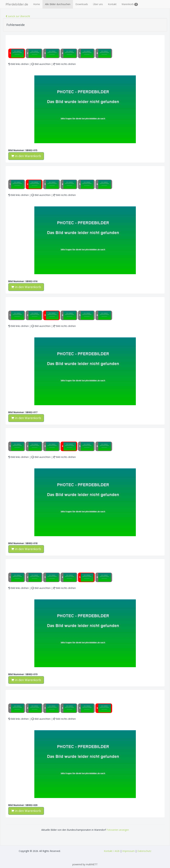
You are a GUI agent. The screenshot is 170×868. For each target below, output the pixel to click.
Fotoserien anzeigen (118, 830)
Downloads (82, 4)
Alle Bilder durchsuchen (58, 4)
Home (37, 4)
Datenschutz (144, 851)
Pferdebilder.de (17, 4)
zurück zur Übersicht (18, 16)
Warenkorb (130, 4)
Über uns (98, 4)
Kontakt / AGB (112, 851)
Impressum (128, 851)
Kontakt (112, 4)
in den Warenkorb (26, 156)
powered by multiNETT (85, 864)
